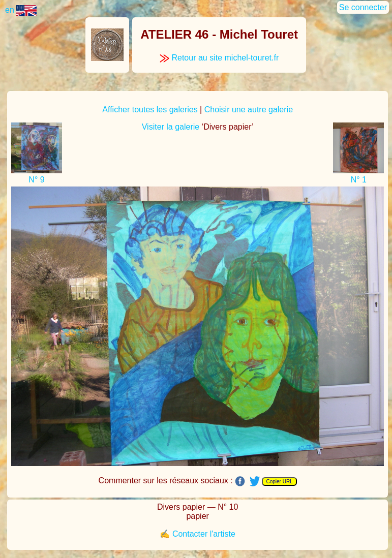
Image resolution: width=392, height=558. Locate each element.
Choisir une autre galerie (249, 110)
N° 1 (359, 180)
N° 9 (36, 180)
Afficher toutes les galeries (150, 110)
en (21, 10)
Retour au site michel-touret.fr (219, 58)
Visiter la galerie (171, 127)
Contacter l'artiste (204, 534)
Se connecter (363, 7)
